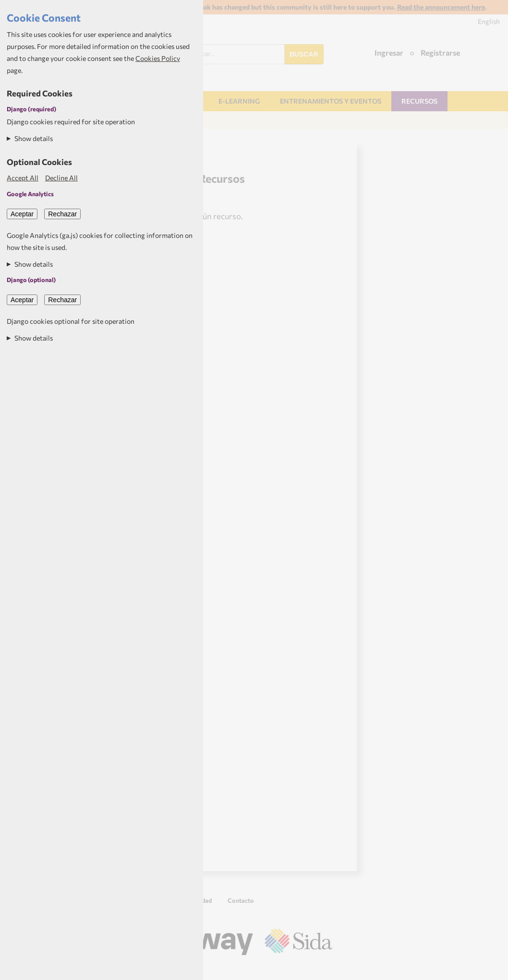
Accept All (23, 178)
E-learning (239, 101)
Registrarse (440, 53)
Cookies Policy (158, 58)
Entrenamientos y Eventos (331, 101)
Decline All (61, 178)
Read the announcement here (441, 7)
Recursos (419, 101)
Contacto (241, 900)
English (489, 21)
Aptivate (324, 969)
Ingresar (389, 53)
